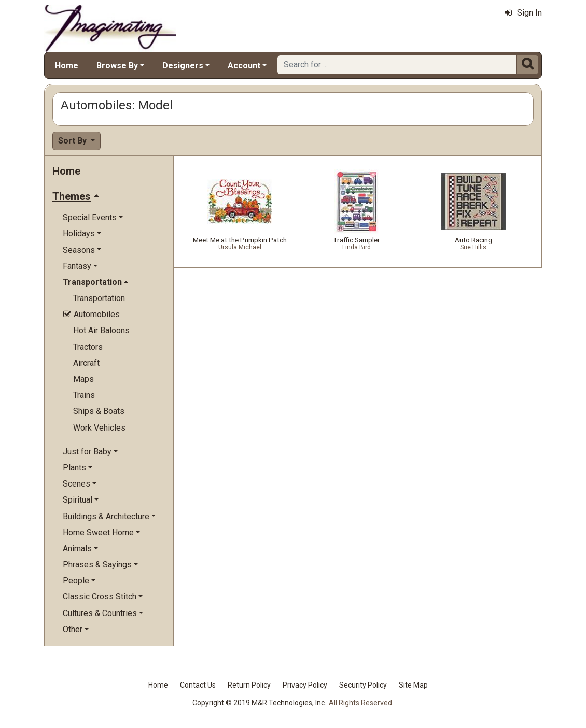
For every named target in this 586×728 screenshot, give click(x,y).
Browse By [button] (117, 66)
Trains (84, 395)
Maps (83, 379)
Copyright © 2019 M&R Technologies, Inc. (259, 703)
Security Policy (363, 685)
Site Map (413, 685)
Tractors (88, 347)
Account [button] (244, 66)
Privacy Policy (305, 685)
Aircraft (86, 363)
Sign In (523, 13)
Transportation (99, 298)
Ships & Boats (99, 411)
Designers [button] (183, 66)
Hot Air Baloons (101, 330)
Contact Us (198, 685)
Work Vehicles (99, 428)
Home (67, 66)
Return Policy (249, 685)
